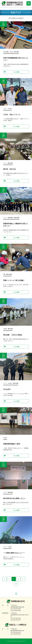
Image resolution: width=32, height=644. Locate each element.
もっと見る (12, 72)
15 (16, 583)
